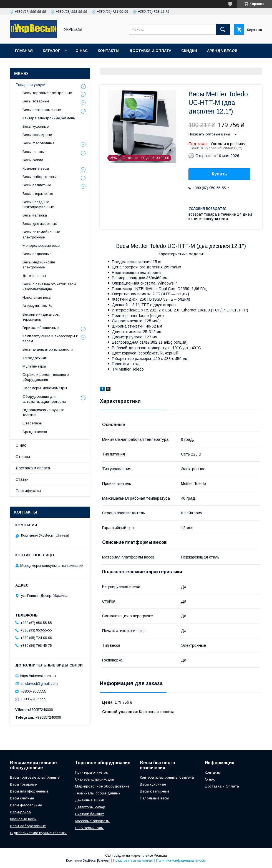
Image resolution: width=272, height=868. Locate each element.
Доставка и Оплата (222, 786)
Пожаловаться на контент (133, 861)
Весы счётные (22, 798)
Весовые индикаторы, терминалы (41, 317)
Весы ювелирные (37, 135)
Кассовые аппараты (92, 821)
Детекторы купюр (90, 807)
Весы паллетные (37, 185)
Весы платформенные (42, 110)
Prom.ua (160, 856)
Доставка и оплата (150, 51)
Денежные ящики (90, 800)
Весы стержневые (38, 194)
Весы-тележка (35, 215)
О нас (82, 51)
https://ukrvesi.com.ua (38, 675)
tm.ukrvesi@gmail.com (39, 684)
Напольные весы (37, 297)
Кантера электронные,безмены (49, 118)
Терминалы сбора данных (98, 793)
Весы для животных (40, 224)
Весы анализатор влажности (48, 349)
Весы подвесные (37, 254)
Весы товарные (36, 101)
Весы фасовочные (38, 143)
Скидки (189, 51)
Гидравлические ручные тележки (43, 412)
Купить (220, 174)
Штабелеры (32, 423)
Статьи (22, 479)
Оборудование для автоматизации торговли (44, 399)
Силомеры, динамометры (45, 388)
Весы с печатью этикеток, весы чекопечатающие (49, 287)
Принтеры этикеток (91, 772)
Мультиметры (34, 366)
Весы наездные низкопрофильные (38, 204)
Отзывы (23, 457)
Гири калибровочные (41, 328)
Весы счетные (34, 152)
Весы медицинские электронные (39, 265)
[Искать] (223, 29)
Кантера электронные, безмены (167, 777)
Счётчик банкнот (89, 814)
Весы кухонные (36, 126)
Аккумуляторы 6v (37, 306)
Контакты (109, 51)
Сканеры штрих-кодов (95, 779)
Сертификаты (28, 491)
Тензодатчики (34, 358)
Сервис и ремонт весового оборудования (46, 377)
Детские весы (34, 276)
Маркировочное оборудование (102, 786)
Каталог (51, 51)
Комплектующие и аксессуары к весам (50, 339)
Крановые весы (36, 168)
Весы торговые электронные (47, 93)
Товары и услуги (31, 85)
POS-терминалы (89, 828)
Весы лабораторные (40, 177)
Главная (24, 51)
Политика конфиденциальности (181, 861)
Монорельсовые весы (41, 246)
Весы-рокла (33, 160)
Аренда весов (222, 51)
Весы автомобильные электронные (41, 234)
